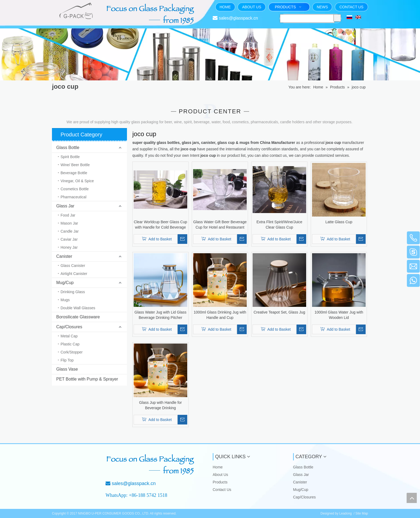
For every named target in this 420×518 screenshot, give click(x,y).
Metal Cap (69, 336)
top (412, 498)
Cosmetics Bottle (75, 189)
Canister (64, 256)
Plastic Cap (70, 344)
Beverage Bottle (74, 173)
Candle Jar (70, 231)
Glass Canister (73, 266)
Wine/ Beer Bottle (75, 165)
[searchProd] (307, 18)
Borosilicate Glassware (78, 317)
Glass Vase (67, 369)
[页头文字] (151, 14)
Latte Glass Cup (339, 222)
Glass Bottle (68, 148)
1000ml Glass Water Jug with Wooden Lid (339, 315)
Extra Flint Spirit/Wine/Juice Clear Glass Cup (279, 225)
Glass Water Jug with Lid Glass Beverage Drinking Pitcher (160, 315)
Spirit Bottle (70, 157)
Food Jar (68, 215)
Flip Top (67, 360)
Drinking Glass (73, 292)
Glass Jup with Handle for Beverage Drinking (160, 405)
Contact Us (222, 490)
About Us (220, 475)
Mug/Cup (65, 283)
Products (220, 482)
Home (218, 467)
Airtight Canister (74, 274)
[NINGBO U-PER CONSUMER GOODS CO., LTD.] (70, 462)
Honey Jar (69, 247)
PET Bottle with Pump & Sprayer (87, 379)
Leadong (346, 513)
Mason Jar (69, 223)
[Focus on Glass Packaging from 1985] (151, 464)
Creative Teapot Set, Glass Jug (280, 312)
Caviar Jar (69, 239)
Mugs (65, 300)
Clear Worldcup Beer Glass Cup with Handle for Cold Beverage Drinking (161, 225)
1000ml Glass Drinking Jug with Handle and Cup (220, 315)
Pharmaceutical (74, 197)
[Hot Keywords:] (337, 18)
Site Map (362, 513)
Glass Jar (65, 206)
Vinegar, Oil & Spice (77, 181)
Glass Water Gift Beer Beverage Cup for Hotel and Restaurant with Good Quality (220, 225)
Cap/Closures (69, 327)
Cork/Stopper (72, 352)
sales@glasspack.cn (238, 18)
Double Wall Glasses (78, 308)
